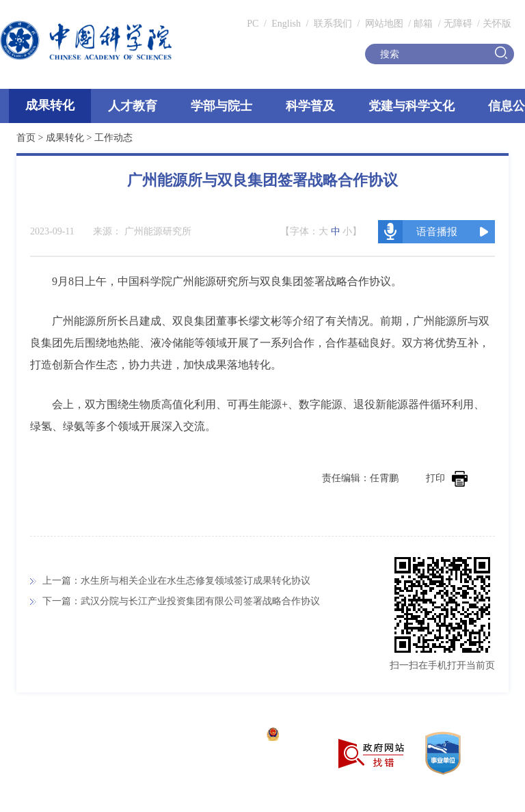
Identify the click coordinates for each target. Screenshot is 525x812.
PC (253, 24)
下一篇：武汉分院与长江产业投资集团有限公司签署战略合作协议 (181, 601)
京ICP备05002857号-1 (212, 736)
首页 (26, 138)
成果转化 (50, 105)
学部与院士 (221, 106)
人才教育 (133, 106)
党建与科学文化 (412, 106)
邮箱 (423, 24)
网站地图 (383, 24)
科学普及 (310, 106)
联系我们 (333, 24)
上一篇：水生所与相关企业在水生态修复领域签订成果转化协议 (176, 581)
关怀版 (497, 24)
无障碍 (458, 24)
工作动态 (113, 138)
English (286, 24)
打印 (447, 478)
